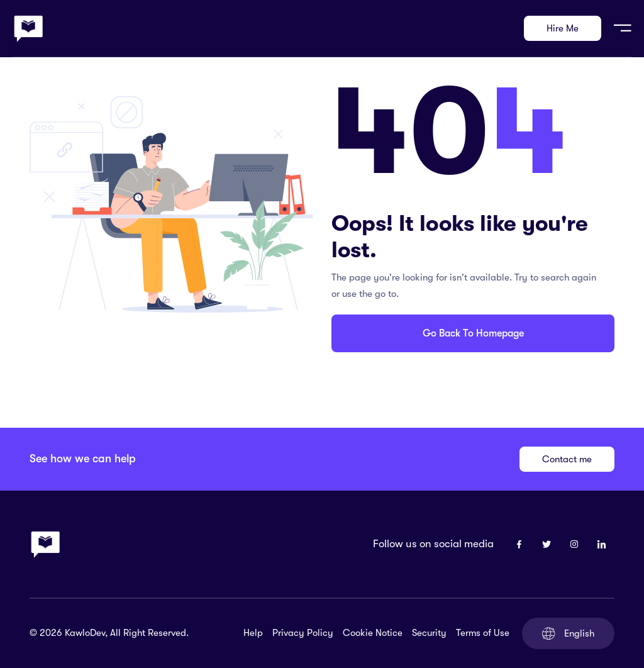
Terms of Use (483, 633)
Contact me (567, 459)
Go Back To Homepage (473, 333)
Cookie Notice (373, 633)
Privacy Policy (303, 633)
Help (253, 633)
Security (429, 633)
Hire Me (563, 28)
